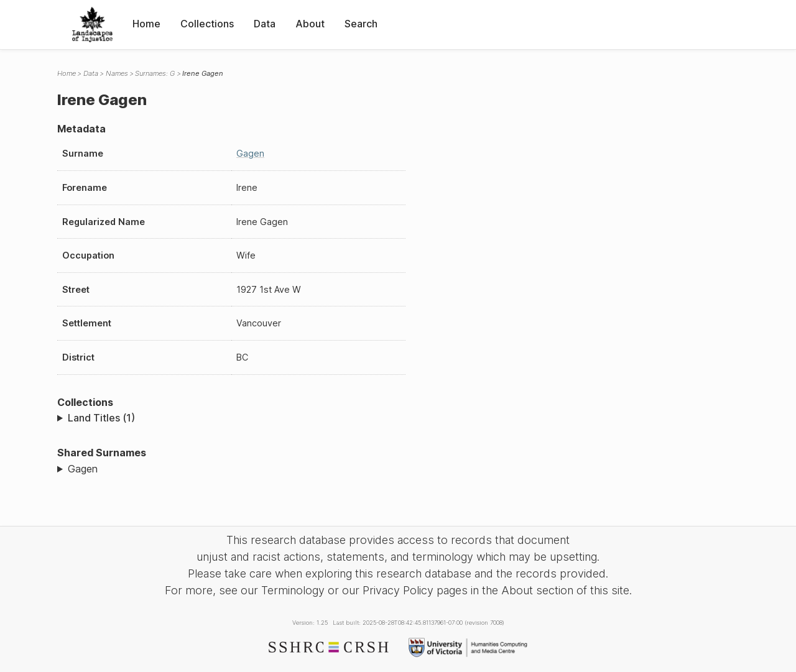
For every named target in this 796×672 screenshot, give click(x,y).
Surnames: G (155, 73)
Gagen (250, 153)
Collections (207, 24)
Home (146, 24)
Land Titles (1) (101, 418)
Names (117, 73)
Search (361, 24)
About (310, 24)
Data (265, 24)
